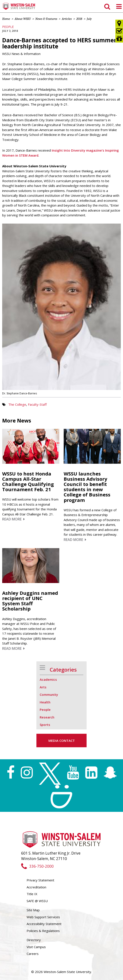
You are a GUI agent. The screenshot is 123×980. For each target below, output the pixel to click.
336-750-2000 (37, 866)
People (8, 27)
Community (49, 694)
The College (17, 404)
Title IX (32, 894)
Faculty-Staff (37, 404)
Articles (67, 19)
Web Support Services (43, 917)
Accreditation (36, 887)
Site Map (33, 910)
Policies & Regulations (43, 931)
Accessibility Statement (44, 924)
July (89, 19)
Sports (45, 725)
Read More (13, 519)
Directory (34, 940)
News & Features (46, 19)
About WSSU (23, 19)
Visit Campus (36, 947)
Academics (48, 679)
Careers (33, 954)
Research (47, 717)
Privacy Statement (40, 880)
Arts (43, 687)
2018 (79, 19)
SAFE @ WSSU (37, 901)
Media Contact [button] (62, 741)
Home (6, 19)
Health (45, 702)
